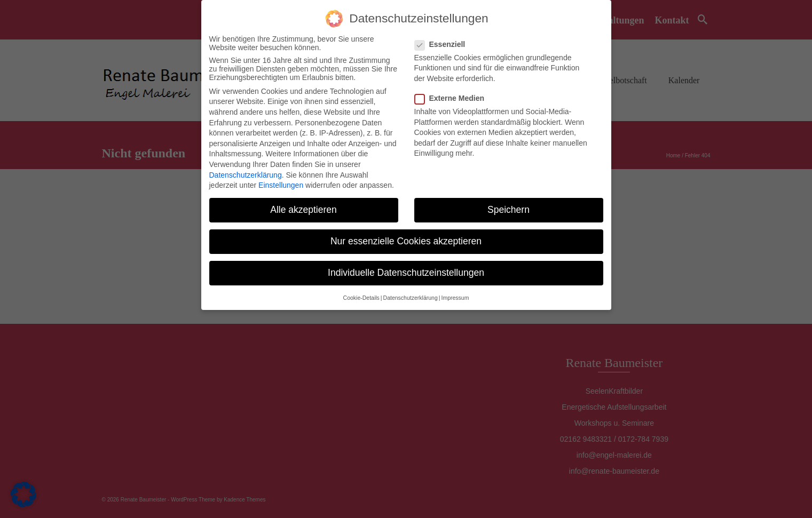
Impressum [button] (455, 298)
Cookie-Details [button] (361, 298)
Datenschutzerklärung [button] (411, 298)
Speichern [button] (509, 210)
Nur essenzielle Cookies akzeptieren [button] (406, 241)
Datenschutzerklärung (246, 175)
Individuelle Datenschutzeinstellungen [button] (406, 273)
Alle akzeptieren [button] (303, 210)
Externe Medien (453, 98)
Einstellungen (281, 185)
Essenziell (443, 44)
